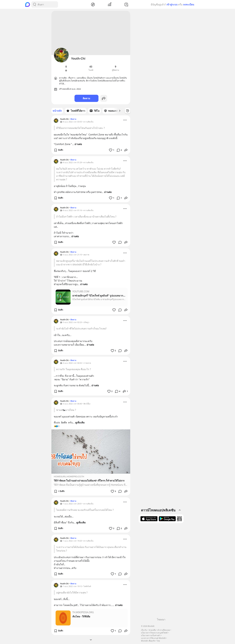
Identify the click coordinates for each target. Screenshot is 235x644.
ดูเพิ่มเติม (80, 422)
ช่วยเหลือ (152, 630)
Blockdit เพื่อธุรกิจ (148, 641)
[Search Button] (34, 4)
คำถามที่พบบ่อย (164, 630)
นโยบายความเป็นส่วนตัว (151, 635)
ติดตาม (86, 98)
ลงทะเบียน (189, 4)
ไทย (158, 641)
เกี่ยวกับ (144, 630)
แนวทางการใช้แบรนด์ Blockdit (153, 638)
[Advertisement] (161, 572)
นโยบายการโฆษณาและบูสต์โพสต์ (154, 633)
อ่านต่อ (78, 144)
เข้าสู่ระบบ (172, 4)
